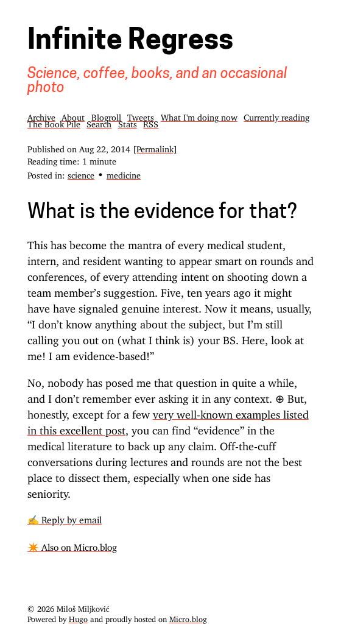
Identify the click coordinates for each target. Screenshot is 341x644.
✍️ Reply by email (65, 518)
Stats (128, 122)
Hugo (78, 617)
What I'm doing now (199, 115)
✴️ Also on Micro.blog (72, 545)
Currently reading (276, 115)
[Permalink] (155, 147)
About (73, 115)
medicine (124, 173)
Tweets (141, 115)
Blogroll (106, 115)
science (81, 173)
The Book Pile (54, 122)
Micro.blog (188, 617)
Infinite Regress (130, 42)
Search (99, 122)
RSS (151, 122)
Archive (41, 115)
